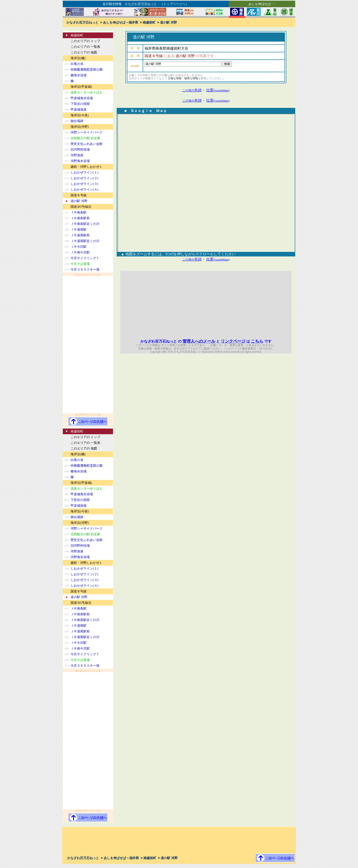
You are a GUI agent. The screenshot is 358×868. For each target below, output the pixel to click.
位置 (218, 90)
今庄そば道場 (80, 264)
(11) (67, 138)
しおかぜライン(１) (84, 172)
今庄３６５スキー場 (85, 270)
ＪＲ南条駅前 (80, 218)
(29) (67, 258)
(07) (67, 104)
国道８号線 (79, 195)
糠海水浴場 (79, 75)
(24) (67, 230)
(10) (67, 132)
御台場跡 (77, 121)
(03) (67, 75)
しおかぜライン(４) (84, 190)
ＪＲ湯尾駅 (79, 230)
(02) (67, 70)
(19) (67, 190)
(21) (67, 212)
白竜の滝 (77, 64)
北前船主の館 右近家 (85, 138)
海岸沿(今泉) (80, 115)
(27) (67, 247)
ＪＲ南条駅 (79, 212)
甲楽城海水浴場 (82, 98)
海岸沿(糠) (78, 58)
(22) (67, 218)
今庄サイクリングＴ (85, 258)
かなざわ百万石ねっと (82, 23)
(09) (67, 121)
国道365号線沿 (81, 207)
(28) (67, 252)
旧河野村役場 (80, 150)
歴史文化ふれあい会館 (87, 144)
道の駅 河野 (168, 23)
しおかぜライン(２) (84, 178)
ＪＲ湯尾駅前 (80, 235)
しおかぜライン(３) (84, 184)
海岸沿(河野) (80, 127)
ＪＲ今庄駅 (79, 247)
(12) (67, 144)
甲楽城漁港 (79, 110)
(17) (67, 178)
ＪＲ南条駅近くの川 (85, 224)
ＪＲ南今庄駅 (80, 252)
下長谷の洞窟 (80, 104)
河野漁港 (77, 155)
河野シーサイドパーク (87, 132)
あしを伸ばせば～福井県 (121, 23)
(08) (67, 110)
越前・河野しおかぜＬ (87, 167)
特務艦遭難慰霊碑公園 (87, 70)
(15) (67, 161)
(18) (67, 184)
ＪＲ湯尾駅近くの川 (85, 241)
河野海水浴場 (80, 161)
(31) (67, 270)
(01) (67, 64)
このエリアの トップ (85, 41)
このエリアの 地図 (84, 52)
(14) (67, 155)
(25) (67, 235)
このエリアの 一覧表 (85, 47)
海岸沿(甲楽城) (81, 87)
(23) (67, 224)
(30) (67, 264)
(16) (67, 172)
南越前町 (149, 23)
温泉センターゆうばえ (87, 92)
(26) (67, 241)
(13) (67, 150)
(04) (67, 81)
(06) (67, 98)
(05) (67, 92)
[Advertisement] (88, 345)
